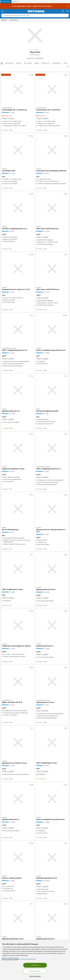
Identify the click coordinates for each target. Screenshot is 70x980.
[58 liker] (65, 194)
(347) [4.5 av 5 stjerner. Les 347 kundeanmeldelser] (47, 705)
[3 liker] (66, 667)
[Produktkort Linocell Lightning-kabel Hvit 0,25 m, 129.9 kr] (52, 569)
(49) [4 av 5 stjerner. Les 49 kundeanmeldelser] (13, 471)
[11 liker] (31, 434)
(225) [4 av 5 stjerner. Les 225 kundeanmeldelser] (13, 173)
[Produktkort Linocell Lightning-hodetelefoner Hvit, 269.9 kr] (52, 857)
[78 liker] (31, 843)
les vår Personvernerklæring (27, 959)
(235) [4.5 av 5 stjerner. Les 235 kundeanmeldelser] (13, 881)
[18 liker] (65, 75)
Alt (2, 63)
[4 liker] (66, 255)
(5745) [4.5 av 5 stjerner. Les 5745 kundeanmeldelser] (48, 231)
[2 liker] (66, 376)
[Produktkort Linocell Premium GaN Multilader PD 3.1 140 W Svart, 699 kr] (18, 89)
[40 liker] (65, 555)
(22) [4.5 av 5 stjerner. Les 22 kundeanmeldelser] (13, 532)
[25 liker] (65, 495)
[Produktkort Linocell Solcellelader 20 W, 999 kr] (18, 150)
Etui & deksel (28, 63)
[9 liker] (66, 843)
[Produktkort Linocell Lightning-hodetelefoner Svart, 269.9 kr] (18, 918)
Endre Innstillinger (35, 976)
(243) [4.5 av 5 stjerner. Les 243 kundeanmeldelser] (47, 414)
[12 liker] (31, 376)
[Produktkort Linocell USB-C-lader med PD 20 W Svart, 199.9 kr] (52, 269)
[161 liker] (65, 315)
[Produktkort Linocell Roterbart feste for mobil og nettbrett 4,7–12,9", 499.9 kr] (52, 509)
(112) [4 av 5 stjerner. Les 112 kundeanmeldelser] (47, 173)
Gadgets (37, 63)
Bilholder (19, 63)
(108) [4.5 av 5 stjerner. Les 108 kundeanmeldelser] (13, 592)
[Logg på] (63, 11)
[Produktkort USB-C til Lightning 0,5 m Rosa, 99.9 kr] (18, 569)
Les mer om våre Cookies (10, 959)
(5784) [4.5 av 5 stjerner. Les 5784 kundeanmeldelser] (13, 414)
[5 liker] (32, 315)
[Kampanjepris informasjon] (11, 116)
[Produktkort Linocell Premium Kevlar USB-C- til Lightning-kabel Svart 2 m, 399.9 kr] (18, 330)
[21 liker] (31, 495)
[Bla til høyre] (68, 66)
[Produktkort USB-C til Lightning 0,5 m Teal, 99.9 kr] (52, 742)
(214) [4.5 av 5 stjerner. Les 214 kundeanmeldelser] (13, 705)
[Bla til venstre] (2, 66)
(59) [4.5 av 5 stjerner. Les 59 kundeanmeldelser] (13, 292)
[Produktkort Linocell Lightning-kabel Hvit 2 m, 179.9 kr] (18, 799)
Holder (65, 63)
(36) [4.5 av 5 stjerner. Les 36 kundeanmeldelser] (13, 231)
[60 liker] (31, 611)
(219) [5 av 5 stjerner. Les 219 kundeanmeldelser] (13, 112)
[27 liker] (65, 904)
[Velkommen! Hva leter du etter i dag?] (36, 15)
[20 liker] (31, 194)
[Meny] (2, 11)
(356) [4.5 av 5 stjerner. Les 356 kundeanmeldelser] (13, 353)
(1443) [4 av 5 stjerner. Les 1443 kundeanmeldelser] (48, 881)
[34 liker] (65, 785)
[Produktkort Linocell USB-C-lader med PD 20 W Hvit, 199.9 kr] (52, 208)
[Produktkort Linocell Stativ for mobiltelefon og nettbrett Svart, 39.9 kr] (52, 330)
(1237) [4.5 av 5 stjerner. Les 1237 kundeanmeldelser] (13, 649)
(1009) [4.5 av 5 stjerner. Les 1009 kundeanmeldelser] (48, 353)
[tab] (6, 2)
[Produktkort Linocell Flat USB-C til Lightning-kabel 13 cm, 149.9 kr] (18, 208)
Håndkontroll (46, 63)
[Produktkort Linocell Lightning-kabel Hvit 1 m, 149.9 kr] (52, 625)
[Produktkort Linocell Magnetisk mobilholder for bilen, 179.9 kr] (18, 448)
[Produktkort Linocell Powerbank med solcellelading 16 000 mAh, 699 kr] (52, 150)
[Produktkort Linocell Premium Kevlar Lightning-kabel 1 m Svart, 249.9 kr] (52, 682)
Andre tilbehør (9, 63)
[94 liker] (31, 75)
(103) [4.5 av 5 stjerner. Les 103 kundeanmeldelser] (47, 534)
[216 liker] (31, 136)
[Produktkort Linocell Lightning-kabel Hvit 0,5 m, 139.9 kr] (52, 918)
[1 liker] (66, 434)
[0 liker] (66, 728)
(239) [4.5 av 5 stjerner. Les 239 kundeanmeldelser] (13, 766)
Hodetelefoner (56, 63)
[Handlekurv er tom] (68, 11)
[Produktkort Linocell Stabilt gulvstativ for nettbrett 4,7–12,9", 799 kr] (18, 269)
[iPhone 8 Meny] (8, 20)
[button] (40, 55)
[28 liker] (65, 136)
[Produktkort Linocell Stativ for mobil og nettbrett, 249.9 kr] (18, 857)
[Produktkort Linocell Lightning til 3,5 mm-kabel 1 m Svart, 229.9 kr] (18, 742)
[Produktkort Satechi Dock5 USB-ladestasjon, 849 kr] (18, 509)
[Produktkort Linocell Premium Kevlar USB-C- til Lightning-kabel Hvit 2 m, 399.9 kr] (52, 448)
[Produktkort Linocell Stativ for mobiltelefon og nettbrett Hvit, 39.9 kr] (52, 799)
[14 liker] (31, 255)
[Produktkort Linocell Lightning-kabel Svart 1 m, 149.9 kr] (18, 390)
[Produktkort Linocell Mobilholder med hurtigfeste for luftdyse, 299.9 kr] (18, 625)
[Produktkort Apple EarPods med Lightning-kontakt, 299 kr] (52, 390)
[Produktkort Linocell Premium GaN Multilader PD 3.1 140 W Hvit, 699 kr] (52, 89)
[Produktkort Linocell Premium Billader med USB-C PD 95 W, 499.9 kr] (18, 682)
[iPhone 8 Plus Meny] (18, 20)
